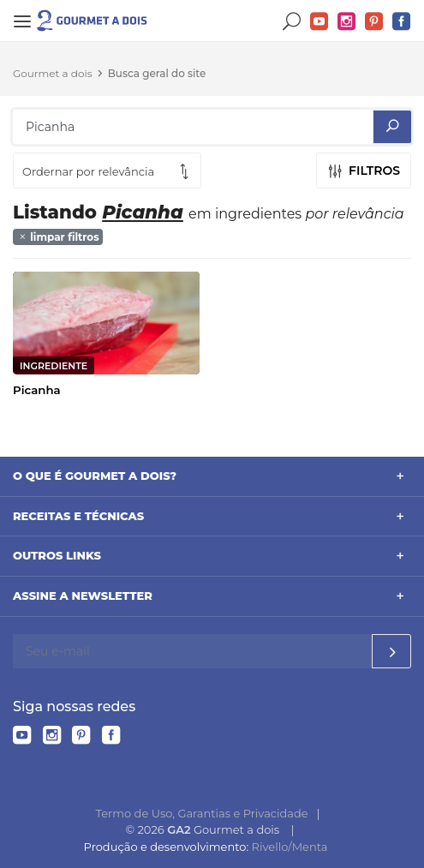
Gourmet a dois (53, 73)
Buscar (292, 22)
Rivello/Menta (290, 847)
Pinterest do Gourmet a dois (374, 22)
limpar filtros (58, 237)
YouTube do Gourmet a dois (319, 22)
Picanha (37, 390)
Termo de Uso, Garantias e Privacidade (202, 813)
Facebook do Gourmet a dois (402, 22)
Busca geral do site (157, 73)
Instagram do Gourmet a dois (347, 22)
